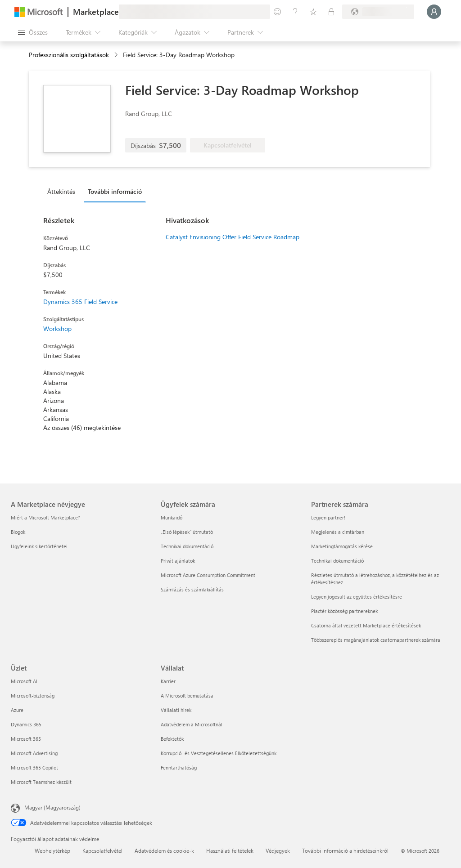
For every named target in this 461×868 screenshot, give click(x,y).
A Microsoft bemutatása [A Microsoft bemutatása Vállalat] (187, 696)
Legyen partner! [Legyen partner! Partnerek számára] (328, 517)
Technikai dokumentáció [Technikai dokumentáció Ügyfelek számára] (187, 546)
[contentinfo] (117, 55)
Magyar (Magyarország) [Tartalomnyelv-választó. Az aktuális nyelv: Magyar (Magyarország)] (52, 807)
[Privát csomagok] (331, 12)
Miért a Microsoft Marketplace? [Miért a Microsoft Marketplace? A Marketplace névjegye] (45, 517)
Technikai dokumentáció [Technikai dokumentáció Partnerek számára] (337, 561)
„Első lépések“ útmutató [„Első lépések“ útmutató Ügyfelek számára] (187, 532)
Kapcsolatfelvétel (102, 850)
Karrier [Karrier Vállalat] (168, 681)
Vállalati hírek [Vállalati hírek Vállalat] (176, 710)
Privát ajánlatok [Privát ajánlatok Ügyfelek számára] (178, 561)
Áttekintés (61, 191)
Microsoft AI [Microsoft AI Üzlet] (24, 681)
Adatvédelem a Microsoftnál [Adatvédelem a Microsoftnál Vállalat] (192, 724)
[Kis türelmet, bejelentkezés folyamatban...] (434, 12)
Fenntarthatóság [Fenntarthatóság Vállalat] (179, 767)
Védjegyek (278, 850)
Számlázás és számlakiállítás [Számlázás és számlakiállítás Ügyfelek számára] (192, 589)
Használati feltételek (230, 850)
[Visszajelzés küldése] (277, 12)
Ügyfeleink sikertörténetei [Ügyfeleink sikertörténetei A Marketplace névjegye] (39, 546)
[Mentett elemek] (313, 12)
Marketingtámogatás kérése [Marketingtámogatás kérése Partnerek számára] (342, 546)
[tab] (63, 191)
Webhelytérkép (52, 850)
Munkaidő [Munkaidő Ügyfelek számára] (172, 517)
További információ (115, 191)
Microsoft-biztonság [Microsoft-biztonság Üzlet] (33, 696)
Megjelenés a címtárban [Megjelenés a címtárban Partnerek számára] (338, 532)
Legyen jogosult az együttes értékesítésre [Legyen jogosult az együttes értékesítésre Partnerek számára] (357, 597)
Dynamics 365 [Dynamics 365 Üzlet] (26, 724)
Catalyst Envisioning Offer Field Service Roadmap (233, 237)
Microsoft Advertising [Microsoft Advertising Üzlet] (34, 753)
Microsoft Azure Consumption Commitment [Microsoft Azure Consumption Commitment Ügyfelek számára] (208, 575)
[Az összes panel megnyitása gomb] (33, 32)
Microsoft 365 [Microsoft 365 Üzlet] (26, 739)
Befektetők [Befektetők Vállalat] (172, 739)
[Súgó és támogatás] (295, 12)
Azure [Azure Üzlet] (17, 710)
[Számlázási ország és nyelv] (378, 12)
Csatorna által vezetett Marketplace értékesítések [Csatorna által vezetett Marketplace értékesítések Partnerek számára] (366, 625)
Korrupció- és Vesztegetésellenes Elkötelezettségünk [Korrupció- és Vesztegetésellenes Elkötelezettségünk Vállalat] (219, 753)
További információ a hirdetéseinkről (345, 850)
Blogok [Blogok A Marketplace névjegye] (18, 532)
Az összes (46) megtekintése (82, 427)
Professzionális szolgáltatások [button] (69, 55)
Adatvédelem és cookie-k (164, 850)
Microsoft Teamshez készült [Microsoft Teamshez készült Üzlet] (41, 782)
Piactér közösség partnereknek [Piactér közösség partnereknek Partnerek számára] (344, 611)
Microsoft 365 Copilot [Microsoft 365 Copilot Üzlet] (34, 767)
